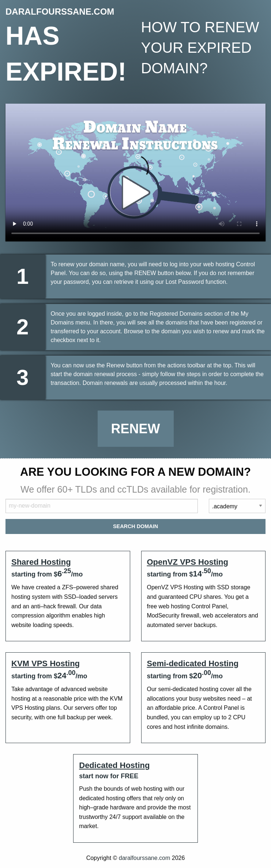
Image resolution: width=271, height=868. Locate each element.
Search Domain (135, 526)
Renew (136, 429)
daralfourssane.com (145, 858)
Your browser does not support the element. (135, 173)
